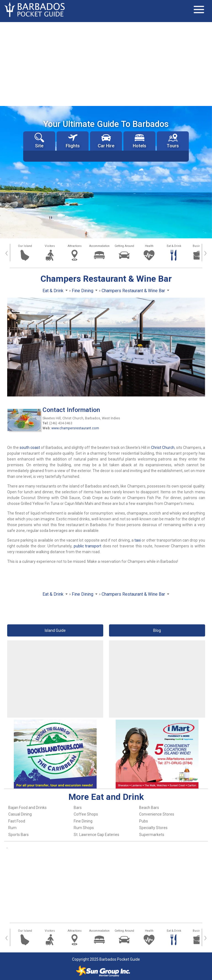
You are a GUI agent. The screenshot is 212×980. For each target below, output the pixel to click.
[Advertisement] (106, 63)
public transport (88, 546)
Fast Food (17, 821)
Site (39, 141)
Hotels (140, 141)
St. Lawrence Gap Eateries (96, 835)
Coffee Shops (86, 814)
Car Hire (106, 141)
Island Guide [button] (55, 630)
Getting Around (124, 246)
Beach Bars (149, 808)
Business (199, 246)
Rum (12, 828)
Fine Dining (83, 821)
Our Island (25, 246)
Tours (173, 141)
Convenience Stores (157, 814)
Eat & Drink (174, 246)
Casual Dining (20, 814)
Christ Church (163, 448)
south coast (30, 448)
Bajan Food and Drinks (27, 808)
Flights (73, 141)
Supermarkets (152, 835)
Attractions (75, 246)
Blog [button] (157, 630)
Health (149, 246)
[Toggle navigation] (199, 10)
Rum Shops (84, 828)
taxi (138, 540)
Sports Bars (18, 835)
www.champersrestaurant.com (75, 428)
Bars (78, 808)
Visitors (50, 246)
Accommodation (99, 246)
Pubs (144, 821)
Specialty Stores (153, 828)
